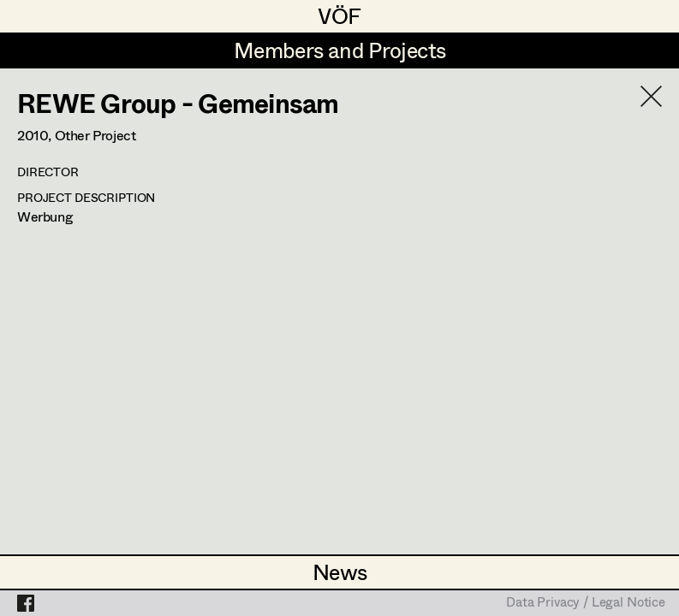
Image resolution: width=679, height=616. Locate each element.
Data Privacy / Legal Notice (586, 603)
